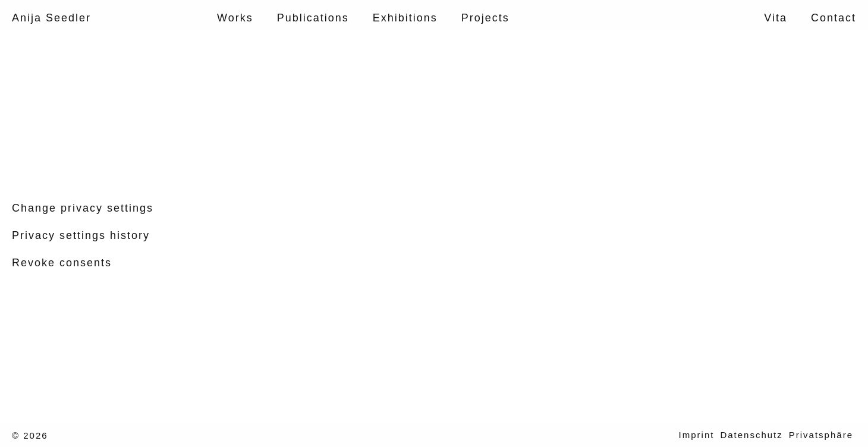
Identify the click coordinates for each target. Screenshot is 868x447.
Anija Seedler (51, 18)
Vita (776, 18)
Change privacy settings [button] (83, 208)
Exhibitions (405, 18)
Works (235, 18)
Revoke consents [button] (62, 263)
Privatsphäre (821, 435)
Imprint (697, 435)
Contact (834, 18)
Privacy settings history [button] (81, 235)
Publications (313, 18)
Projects (485, 18)
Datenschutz (751, 435)
